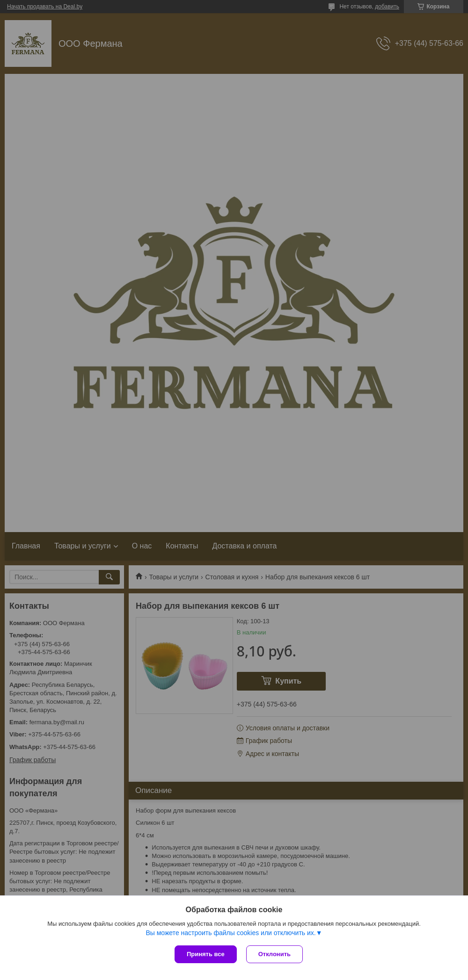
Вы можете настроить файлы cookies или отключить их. (230, 933)
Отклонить (274, 954)
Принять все (206, 954)
